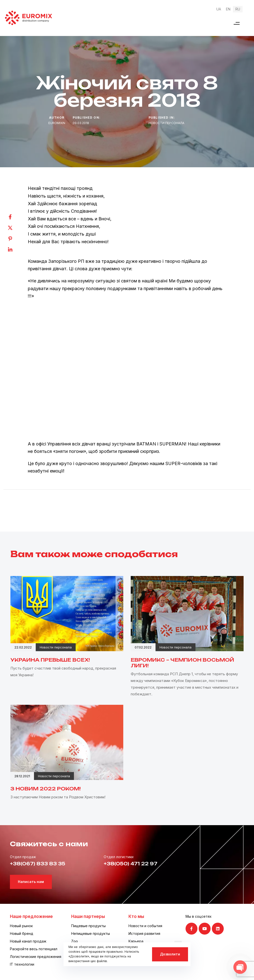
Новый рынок (21, 926)
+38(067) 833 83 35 (38, 864)
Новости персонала (166, 123)
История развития (144, 933)
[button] (237, 23)
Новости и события (145, 926)
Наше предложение (31, 916)
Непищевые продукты (91, 933)
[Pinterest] (15, 239)
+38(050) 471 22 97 (130, 864)
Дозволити (170, 954)
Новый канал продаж (28, 941)
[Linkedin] (15, 250)
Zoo (75, 941)
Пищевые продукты (88, 926)
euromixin (57, 123)
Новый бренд (22, 933)
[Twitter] (15, 228)
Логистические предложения (36, 957)
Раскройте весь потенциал (34, 949)
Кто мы (136, 916)
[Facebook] (15, 217)
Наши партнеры (88, 916)
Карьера (136, 941)
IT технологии (22, 964)
